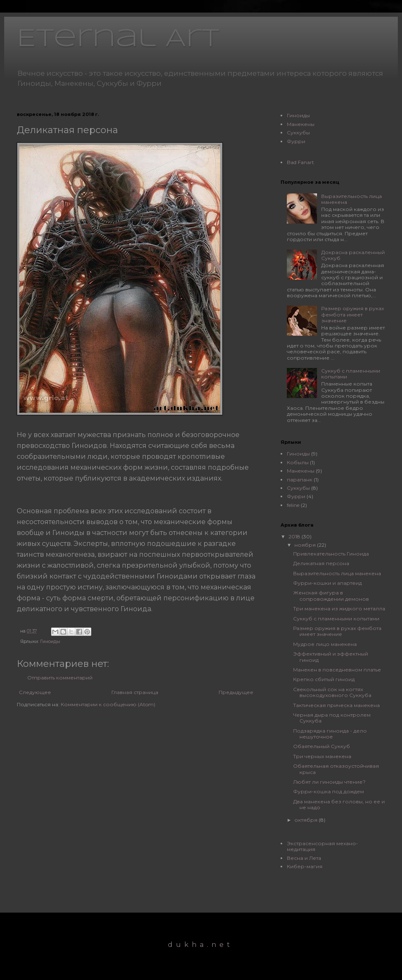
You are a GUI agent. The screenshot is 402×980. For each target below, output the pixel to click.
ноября (306, 545)
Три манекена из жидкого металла (339, 608)
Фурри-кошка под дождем (329, 791)
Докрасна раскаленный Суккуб (353, 255)
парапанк (300, 480)
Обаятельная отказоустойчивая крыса (336, 769)
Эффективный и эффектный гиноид (331, 657)
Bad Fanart (300, 162)
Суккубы (298, 132)
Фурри (296, 141)
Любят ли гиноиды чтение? (329, 782)
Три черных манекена (322, 756)
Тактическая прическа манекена (336, 705)
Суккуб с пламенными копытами (351, 374)
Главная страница (135, 692)
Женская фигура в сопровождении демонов (331, 595)
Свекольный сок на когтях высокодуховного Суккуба (332, 692)
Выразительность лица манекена (352, 199)
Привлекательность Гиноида (331, 554)
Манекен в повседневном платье (337, 670)
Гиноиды (50, 642)
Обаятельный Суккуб (322, 746)
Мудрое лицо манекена (325, 644)
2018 (295, 536)
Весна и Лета (304, 858)
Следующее (35, 692)
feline (293, 505)
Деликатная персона (321, 563)
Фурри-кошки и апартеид (327, 583)
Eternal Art (118, 39)
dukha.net (201, 945)
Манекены (301, 124)
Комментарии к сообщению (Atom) (108, 704)
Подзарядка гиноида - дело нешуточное (330, 734)
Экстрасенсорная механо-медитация (322, 846)
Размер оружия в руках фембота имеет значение (353, 314)
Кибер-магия (305, 866)
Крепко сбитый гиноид (324, 679)
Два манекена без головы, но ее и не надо (339, 804)
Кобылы (298, 462)
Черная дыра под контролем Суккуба (332, 718)
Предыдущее (236, 692)
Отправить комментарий (60, 678)
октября (307, 820)
